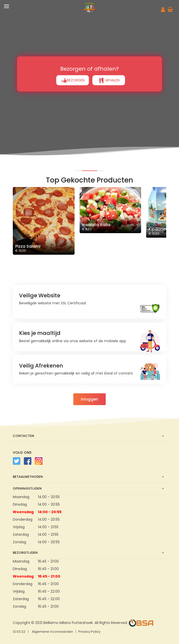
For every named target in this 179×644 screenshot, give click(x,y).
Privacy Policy (89, 632)
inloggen (90, 399)
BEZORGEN (73, 80)
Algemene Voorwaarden (52, 632)
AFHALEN (109, 80)
